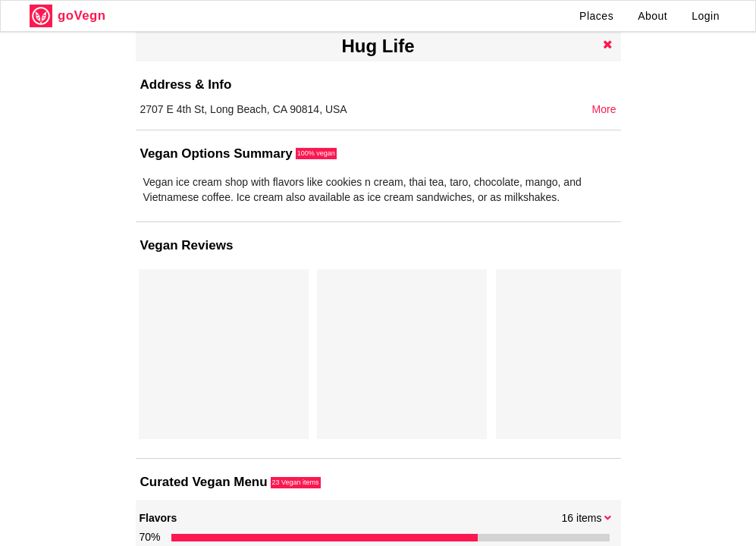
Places (596, 16)
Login (706, 16)
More (604, 109)
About (652, 16)
